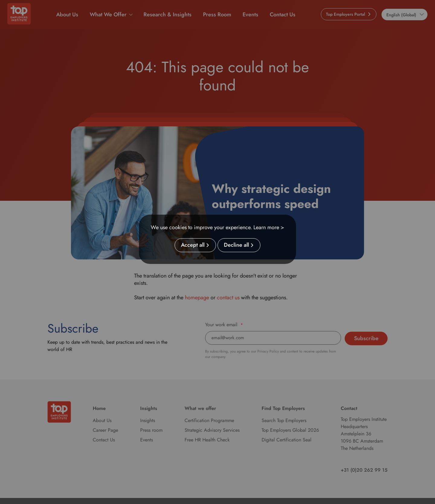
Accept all (193, 245)
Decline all (236, 245)
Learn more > (269, 227)
